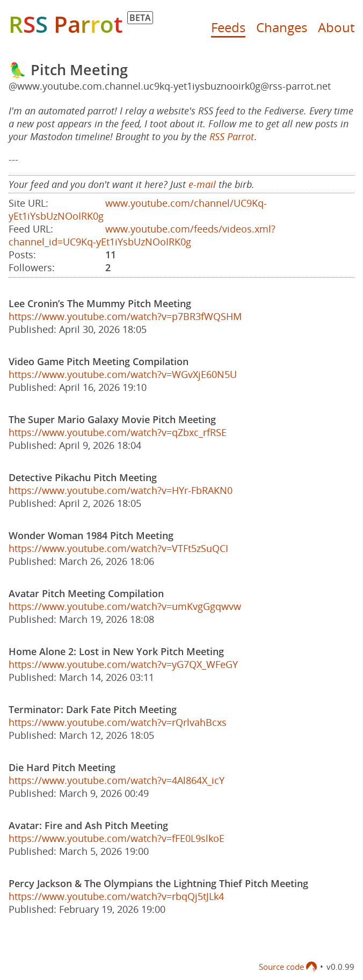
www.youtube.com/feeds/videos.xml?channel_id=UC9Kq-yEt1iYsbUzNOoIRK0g (142, 235)
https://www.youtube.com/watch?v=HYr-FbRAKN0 (121, 490)
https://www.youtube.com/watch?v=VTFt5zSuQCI (118, 548)
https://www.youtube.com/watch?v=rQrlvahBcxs (118, 722)
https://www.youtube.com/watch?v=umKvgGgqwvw (125, 606)
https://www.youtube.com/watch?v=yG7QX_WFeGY (123, 664)
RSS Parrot (232, 136)
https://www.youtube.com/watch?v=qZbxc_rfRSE (118, 432)
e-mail (202, 184)
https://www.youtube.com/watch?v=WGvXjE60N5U (123, 374)
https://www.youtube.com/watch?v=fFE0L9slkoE (117, 838)
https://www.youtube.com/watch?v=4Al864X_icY (117, 780)
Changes (282, 27)
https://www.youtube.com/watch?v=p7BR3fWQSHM (125, 316)
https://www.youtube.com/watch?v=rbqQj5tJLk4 (116, 896)
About (336, 27)
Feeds (228, 27)
